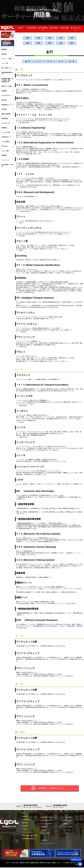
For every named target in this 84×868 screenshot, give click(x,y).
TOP (21, 28)
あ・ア (28, 62)
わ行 (72, 43)
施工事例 (4, 54)
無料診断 (44, 827)
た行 (61, 38)
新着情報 (4, 128)
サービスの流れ (6, 132)
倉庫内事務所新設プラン (7, 73)
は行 (28, 43)
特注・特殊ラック (7, 68)
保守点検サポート (46, 821)
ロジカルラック (68, 834)
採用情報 (4, 155)
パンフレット (5, 160)
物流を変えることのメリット (50, 818)
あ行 (28, 38)
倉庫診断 (4, 91)
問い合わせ (5, 146)
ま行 (39, 43)
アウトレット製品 (7, 59)
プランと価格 (45, 834)
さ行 (50, 38)
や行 (50, 43)
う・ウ (50, 62)
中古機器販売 (43, 29)
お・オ (72, 62)
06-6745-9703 (30, 806)
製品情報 (4, 49)
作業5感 (43, 831)
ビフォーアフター (27, 833)
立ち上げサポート (7, 95)
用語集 (65, 824)
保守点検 (4, 100)
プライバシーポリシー (48, 844)
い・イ (39, 62)
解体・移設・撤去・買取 (29, 836)
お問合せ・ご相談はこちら (51, 789)
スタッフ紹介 (5, 151)
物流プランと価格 (7, 86)
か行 (39, 38)
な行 (72, 38)
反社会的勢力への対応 (7, 165)
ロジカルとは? (6, 123)
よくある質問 (5, 142)
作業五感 (4, 109)
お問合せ (25, 830)
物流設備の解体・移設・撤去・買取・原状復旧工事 (7, 80)
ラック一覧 (5, 63)
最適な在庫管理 (6, 114)
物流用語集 (5, 118)
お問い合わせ (76, 29)
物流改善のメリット (7, 105)
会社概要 (65, 28)
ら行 (61, 43)
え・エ (61, 62)
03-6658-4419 (60, 806)
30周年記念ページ (7, 137)
